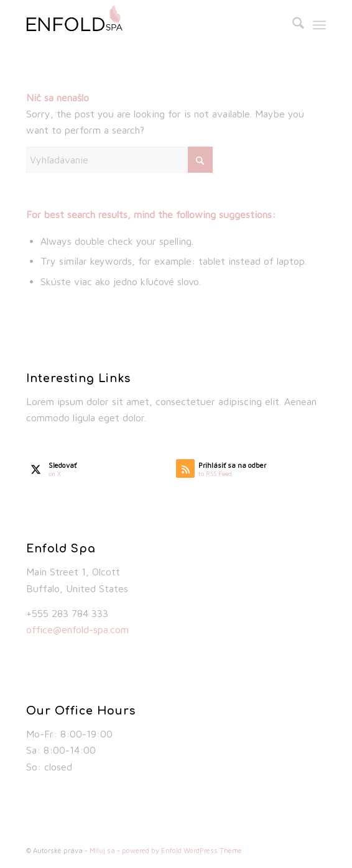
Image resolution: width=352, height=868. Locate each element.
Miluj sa (102, 850)
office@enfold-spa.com (77, 629)
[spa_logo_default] (146, 25)
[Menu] (319, 25)
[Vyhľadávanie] (292, 25)
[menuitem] (292, 25)
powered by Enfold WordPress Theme (182, 850)
